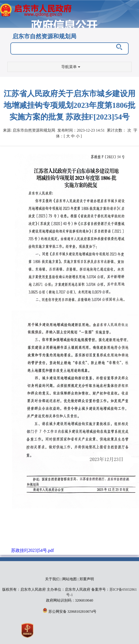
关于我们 (52, 579)
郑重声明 (87, 579)
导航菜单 (71, 67)
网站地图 (69, 579)
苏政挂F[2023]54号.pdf (33, 550)
